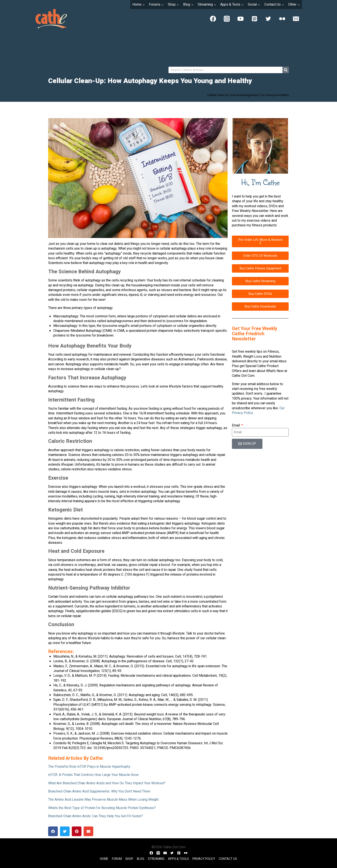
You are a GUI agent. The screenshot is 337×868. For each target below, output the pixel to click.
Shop (129, 859)
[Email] (296, 19)
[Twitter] (268, 19)
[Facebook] (213, 19)
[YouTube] (240, 19)
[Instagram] (227, 19)
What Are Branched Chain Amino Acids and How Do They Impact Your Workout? (107, 783)
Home (104, 859)
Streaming (156, 859)
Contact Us (228, 859)
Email (236, 425)
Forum (117, 859)
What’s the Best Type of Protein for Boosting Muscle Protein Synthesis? (102, 808)
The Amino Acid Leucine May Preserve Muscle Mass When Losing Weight (103, 800)
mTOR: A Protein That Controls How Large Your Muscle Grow (93, 775)
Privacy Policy (204, 859)
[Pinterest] (254, 19)
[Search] (286, 70)
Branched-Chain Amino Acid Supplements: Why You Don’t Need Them (99, 791)
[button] (53, 831)
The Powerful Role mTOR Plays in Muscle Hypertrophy (89, 767)
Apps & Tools (178, 859)
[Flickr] (282, 19)
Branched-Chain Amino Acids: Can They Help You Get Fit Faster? (96, 816)
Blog (141, 859)
